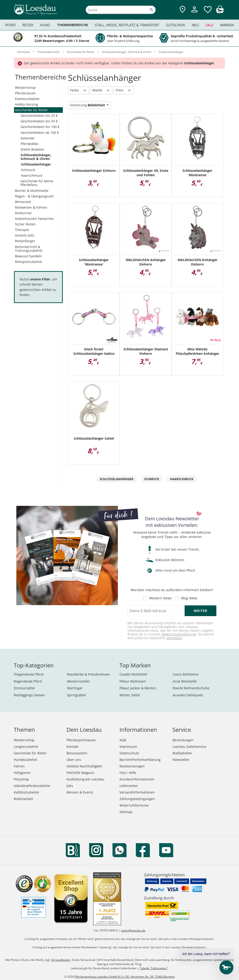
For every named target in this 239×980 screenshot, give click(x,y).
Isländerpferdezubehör (32, 786)
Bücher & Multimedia (32, 191)
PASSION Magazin (81, 773)
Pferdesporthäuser (81, 740)
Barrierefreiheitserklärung (140, 760)
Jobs (70, 786)
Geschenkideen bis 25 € (39, 116)
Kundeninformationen (137, 779)
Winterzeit (23, 202)
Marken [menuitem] (227, 25)
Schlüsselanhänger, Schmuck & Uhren (36, 157)
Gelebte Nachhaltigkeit (84, 766)
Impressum (128, 747)
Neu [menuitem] (195, 25)
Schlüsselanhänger (36, 164)
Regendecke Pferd (28, 681)
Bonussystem (77, 753)
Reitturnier (23, 213)
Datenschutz (129, 753)
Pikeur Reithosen (133, 681)
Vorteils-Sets (25, 235)
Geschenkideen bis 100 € (40, 127)
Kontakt (72, 747)
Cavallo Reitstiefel (133, 674)
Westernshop (25, 88)
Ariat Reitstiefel (185, 681)
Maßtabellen (182, 753)
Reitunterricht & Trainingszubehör (29, 249)
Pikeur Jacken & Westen (138, 688)
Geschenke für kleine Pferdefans (37, 183)
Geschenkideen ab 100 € (40, 133)
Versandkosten (61, 960)
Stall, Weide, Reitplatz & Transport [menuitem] (127, 25)
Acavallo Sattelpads (188, 695)
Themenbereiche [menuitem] (73, 25)
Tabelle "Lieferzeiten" (154, 968)
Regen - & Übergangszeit (34, 196)
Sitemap (126, 812)
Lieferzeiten (129, 786)
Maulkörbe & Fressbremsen (89, 674)
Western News (160, 598)
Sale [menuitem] (209, 25)
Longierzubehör (26, 747)
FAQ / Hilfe (128, 773)
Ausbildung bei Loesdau (85, 779)
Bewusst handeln (28, 256)
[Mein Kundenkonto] (194, 13)
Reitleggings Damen (29, 695)
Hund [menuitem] (45, 25)
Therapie (22, 230)
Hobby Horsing (26, 104)
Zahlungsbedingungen (137, 799)
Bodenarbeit (23, 799)
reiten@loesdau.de (133, 930)
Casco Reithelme (186, 674)
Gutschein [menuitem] (175, 25)
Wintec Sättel (130, 695)
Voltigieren (22, 773)
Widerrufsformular (134, 805)
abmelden (174, 638)
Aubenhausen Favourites (34, 219)
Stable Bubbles (32, 149)
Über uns (74, 760)
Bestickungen (183, 740)
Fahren (19, 766)
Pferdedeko (29, 144)
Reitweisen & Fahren (31, 207)
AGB (123, 740)
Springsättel (76, 695)
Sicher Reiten (25, 224)
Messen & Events (80, 792)
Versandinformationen (137, 792)
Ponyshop (21, 779)
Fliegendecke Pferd (29, 674)
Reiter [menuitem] (28, 25)
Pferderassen (25, 93)
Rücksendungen (132, 766)
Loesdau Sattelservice (189, 747)
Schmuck (28, 170)
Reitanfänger (25, 241)
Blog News (189, 598)
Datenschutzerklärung (179, 634)
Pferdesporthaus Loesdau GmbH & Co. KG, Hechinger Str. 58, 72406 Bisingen (125, 977)
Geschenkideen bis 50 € (39, 121)
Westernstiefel (78, 681)
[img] (220, 12)
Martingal (75, 688)
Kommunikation (27, 99)
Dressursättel (24, 688)
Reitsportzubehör (29, 262)
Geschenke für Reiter (31, 110)
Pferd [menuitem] (10, 25)
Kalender (28, 138)
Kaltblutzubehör (26, 792)
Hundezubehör (26, 760)
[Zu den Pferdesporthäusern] (183, 10)
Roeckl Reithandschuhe (191, 688)
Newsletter (181, 760)
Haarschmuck (32, 175)
